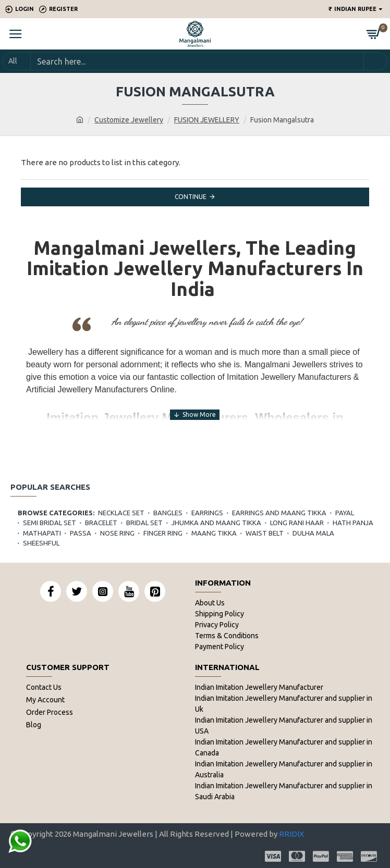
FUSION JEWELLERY (207, 120)
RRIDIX (291, 834)
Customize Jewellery (129, 120)
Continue (191, 197)
